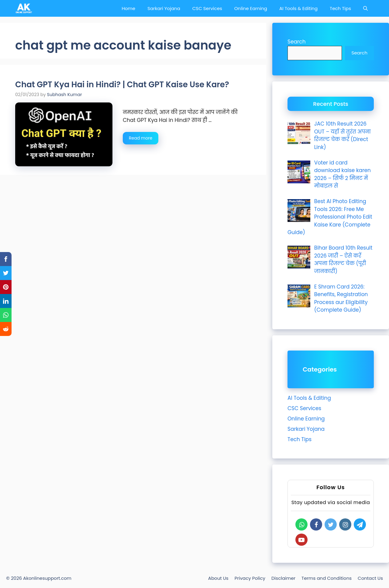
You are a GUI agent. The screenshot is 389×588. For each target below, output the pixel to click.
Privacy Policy (250, 578)
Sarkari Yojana (164, 8)
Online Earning (251, 8)
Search (297, 42)
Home (128, 8)
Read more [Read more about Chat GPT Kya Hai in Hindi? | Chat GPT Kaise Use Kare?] (141, 138)
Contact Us (370, 578)
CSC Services (207, 8)
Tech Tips (340, 8)
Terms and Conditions (327, 578)
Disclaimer (283, 578)
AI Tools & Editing (298, 8)
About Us (218, 578)
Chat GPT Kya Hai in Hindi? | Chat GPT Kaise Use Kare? (122, 85)
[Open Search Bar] (365, 8)
